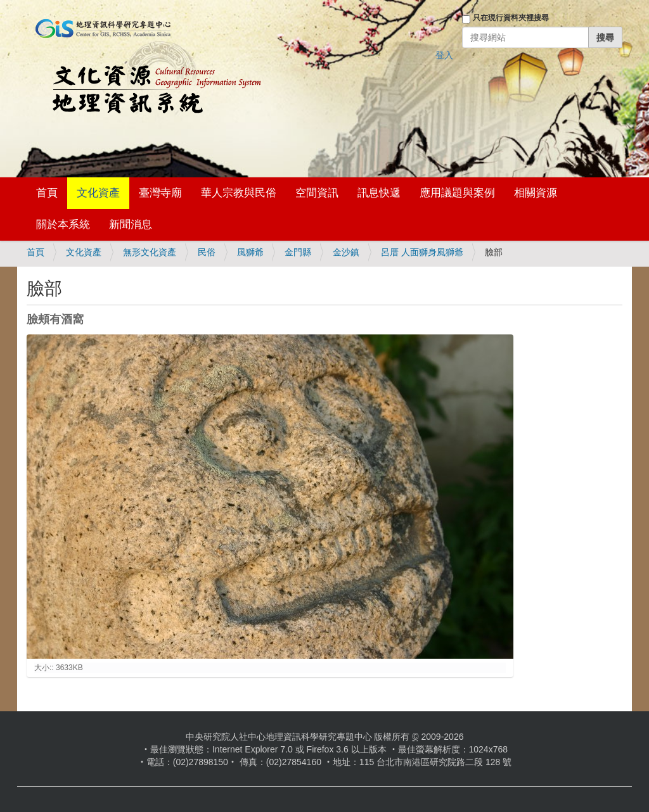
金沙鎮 (346, 252)
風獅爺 (250, 252)
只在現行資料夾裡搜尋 (511, 18)
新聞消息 (131, 225)
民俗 (207, 252)
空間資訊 (317, 193)
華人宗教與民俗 (239, 193)
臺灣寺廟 (160, 193)
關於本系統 (63, 225)
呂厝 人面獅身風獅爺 (422, 252)
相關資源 (536, 193)
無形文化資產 (150, 252)
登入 (444, 55)
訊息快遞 (379, 193)
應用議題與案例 (457, 193)
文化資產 (98, 193)
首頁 (47, 193)
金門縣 (298, 252)
